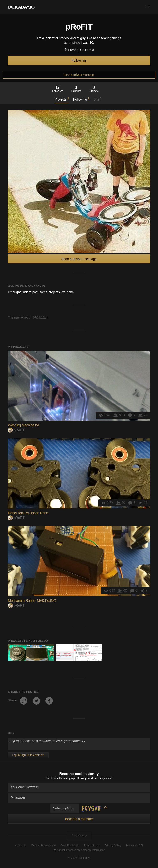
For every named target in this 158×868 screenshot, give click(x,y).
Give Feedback (70, 845)
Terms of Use (92, 845)
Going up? (79, 836)
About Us (20, 845)
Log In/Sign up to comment (28, 755)
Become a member (79, 819)
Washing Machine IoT (24, 425)
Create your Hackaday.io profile (63, 778)
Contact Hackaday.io (43, 845)
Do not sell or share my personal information (79, 850)
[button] (147, 7)
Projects (62, 99)
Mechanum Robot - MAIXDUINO (32, 601)
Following (81, 99)
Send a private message (79, 75)
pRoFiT (16, 430)
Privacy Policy (113, 845)
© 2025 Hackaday (79, 858)
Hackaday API (135, 845)
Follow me (79, 60)
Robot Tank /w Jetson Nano (28, 513)
